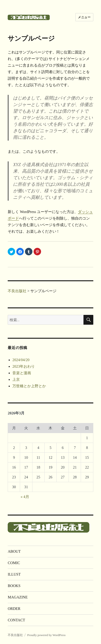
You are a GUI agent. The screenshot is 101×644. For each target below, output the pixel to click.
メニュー (84, 17)
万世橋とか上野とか (29, 386)
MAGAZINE (18, 597)
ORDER (14, 609)
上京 (16, 379)
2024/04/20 (21, 360)
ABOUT (14, 551)
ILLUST (14, 574)
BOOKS (14, 586)
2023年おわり (24, 366)
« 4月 (25, 497)
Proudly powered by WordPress (46, 635)
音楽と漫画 (22, 373)
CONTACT (16, 620)
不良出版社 (15, 635)
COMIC (14, 563)
